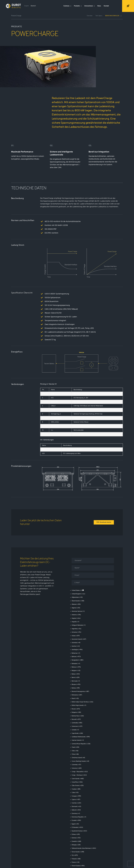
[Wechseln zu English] (27, 6)
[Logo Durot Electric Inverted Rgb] (13, 4)
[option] (93, 590)
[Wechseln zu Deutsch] (33, 6)
